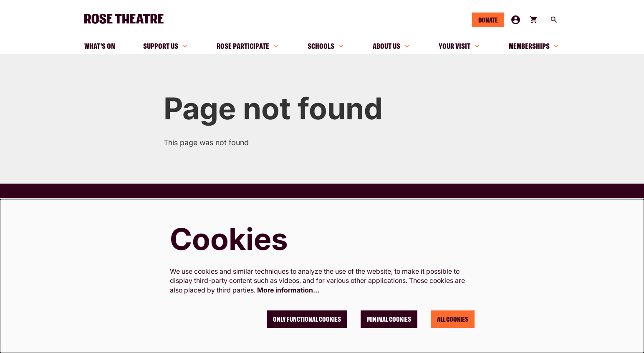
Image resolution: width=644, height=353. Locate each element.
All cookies (453, 319)
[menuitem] (100, 46)
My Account (516, 20)
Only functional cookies (307, 319)
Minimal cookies (389, 319)
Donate (488, 20)
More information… (288, 290)
